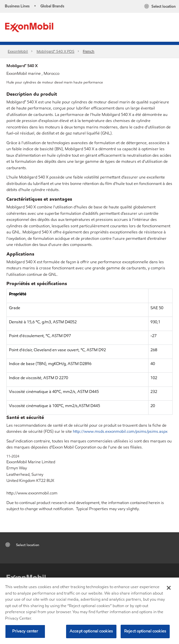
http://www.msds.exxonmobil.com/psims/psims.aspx (120, 431)
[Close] (169, 588)
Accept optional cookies (91, 631)
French (89, 51)
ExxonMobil (18, 51)
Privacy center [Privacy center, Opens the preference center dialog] (25, 631)
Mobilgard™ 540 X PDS (55, 51)
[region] (89, 611)
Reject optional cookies (145, 631)
